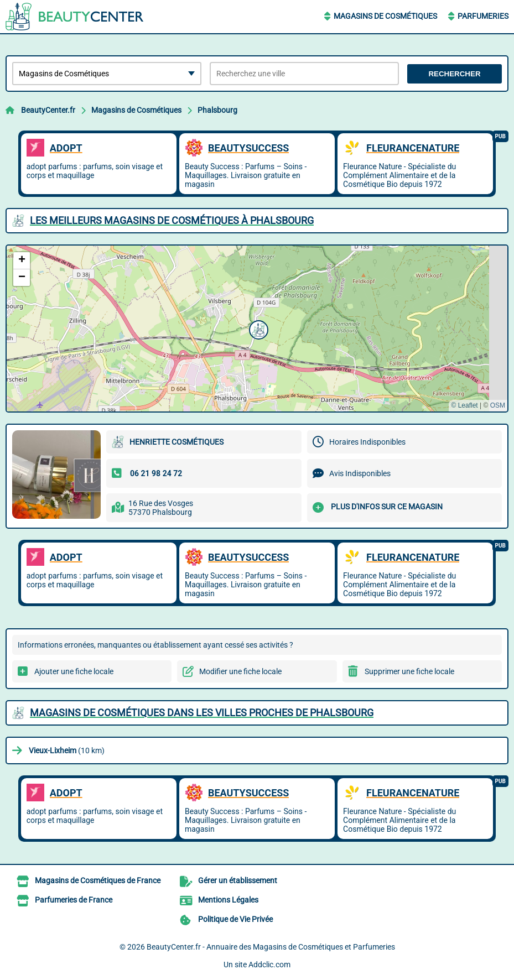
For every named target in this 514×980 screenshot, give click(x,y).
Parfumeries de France (74, 900)
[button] (257, 329)
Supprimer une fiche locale (409, 671)
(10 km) (67, 750)
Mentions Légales (228, 900)
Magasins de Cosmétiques (385, 16)
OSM (498, 405)
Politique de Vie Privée (235, 919)
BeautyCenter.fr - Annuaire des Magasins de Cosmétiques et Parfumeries (271, 947)
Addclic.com (269, 965)
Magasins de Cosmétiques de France (98, 880)
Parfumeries (483, 16)
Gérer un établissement (238, 880)
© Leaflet (464, 405)
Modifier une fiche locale (240, 671)
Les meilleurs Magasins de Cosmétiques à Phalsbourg (172, 220)
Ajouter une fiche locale (74, 671)
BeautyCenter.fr (48, 110)
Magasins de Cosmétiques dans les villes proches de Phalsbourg (202, 713)
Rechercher (454, 74)
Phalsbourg (217, 110)
